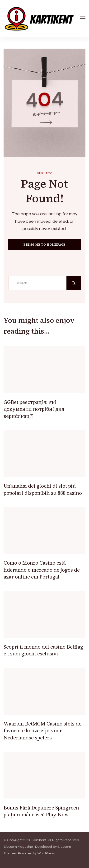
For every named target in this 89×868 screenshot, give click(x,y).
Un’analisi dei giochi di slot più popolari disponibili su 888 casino (43, 489)
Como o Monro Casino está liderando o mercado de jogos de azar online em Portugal (42, 570)
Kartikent (39, 840)
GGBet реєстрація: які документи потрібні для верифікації (34, 409)
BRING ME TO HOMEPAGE (44, 245)
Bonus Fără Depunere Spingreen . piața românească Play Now (43, 811)
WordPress (46, 853)
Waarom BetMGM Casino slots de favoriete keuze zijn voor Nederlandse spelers (42, 731)
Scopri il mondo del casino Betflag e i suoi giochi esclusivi (43, 650)
